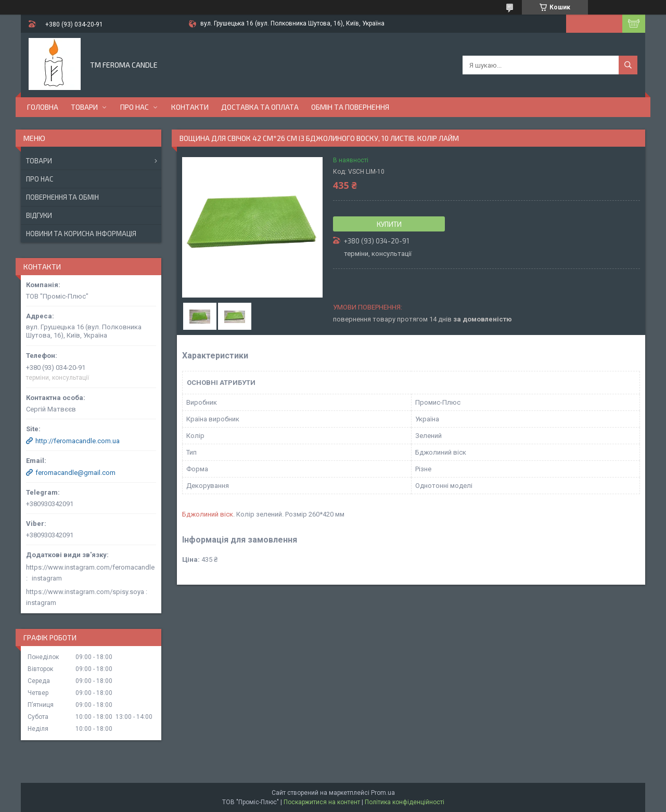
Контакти (190, 107)
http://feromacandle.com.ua (78, 441)
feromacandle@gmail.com (75, 473)
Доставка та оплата (260, 107)
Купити (389, 224)
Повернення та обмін (62, 197)
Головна (43, 107)
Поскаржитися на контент (322, 802)
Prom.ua (383, 793)
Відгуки (39, 215)
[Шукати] (628, 65)
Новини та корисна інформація (81, 234)
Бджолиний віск (208, 514)
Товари (84, 107)
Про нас (135, 107)
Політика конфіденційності (405, 802)
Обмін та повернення (350, 107)
